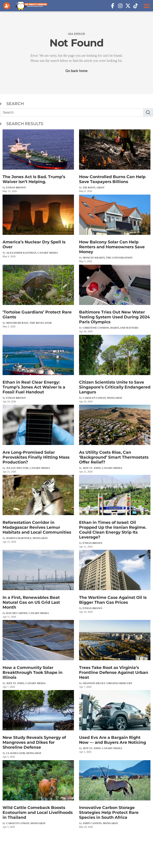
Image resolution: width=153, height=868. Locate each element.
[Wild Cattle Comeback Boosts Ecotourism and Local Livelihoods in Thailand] (38, 794)
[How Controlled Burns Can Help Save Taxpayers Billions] (115, 161)
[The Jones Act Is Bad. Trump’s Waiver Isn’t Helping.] (38, 161)
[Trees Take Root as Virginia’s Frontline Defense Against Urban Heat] (115, 654)
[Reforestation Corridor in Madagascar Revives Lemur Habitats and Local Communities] (38, 509)
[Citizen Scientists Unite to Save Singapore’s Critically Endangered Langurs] (115, 369)
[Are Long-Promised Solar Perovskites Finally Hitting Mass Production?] (38, 439)
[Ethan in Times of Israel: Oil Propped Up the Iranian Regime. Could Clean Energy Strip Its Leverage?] (115, 511)
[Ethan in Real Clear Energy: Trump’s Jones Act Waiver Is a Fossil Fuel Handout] (38, 369)
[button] (146, 6)
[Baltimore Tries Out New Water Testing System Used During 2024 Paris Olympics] (115, 299)
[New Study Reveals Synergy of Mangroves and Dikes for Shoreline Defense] (38, 724)
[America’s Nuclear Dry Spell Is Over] (38, 226)
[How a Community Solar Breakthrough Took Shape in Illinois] (38, 654)
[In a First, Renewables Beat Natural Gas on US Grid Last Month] (38, 584)
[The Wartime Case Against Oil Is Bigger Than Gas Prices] (115, 582)
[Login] (8, 6)
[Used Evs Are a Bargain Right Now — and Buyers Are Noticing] (115, 722)
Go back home (76, 71)
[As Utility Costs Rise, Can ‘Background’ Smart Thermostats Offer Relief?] (115, 439)
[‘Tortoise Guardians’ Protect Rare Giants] (38, 296)
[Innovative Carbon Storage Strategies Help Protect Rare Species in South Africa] (115, 794)
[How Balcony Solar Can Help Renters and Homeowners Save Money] (115, 229)
